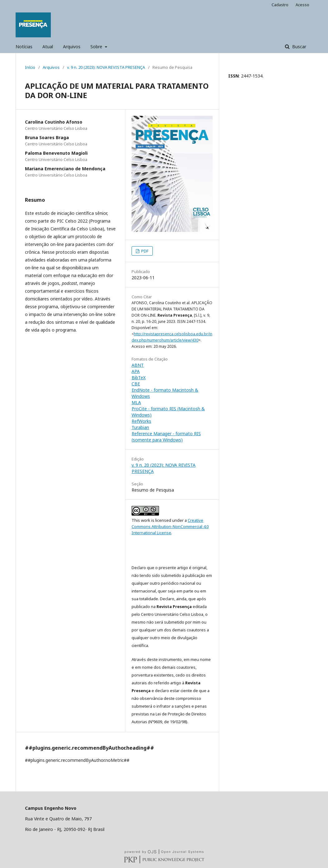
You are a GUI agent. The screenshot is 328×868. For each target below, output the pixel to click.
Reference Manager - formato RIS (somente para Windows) (166, 437)
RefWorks (141, 421)
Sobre (97, 47)
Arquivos (72, 47)
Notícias (24, 47)
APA (136, 371)
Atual (48, 47)
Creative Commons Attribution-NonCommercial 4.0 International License (170, 526)
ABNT (138, 365)
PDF (144, 251)
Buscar (299, 47)
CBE (136, 384)
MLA (136, 402)
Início (30, 67)
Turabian (140, 427)
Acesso (302, 5)
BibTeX (139, 377)
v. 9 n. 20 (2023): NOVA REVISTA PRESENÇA (106, 67)
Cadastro (280, 5)
